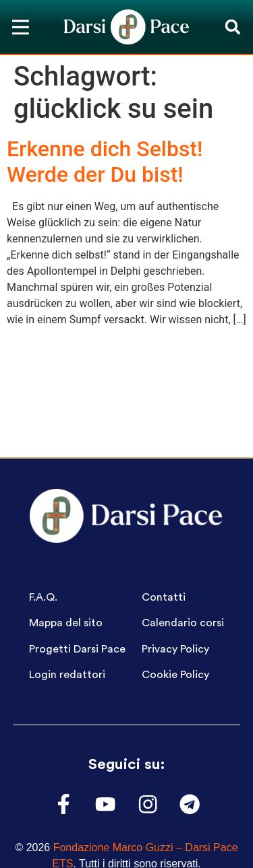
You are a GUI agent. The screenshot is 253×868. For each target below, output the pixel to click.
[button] (232, 27)
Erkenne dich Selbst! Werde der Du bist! (105, 162)
